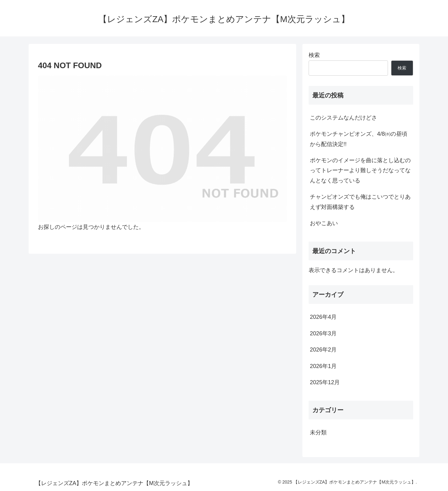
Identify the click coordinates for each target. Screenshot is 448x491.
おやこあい (324, 223)
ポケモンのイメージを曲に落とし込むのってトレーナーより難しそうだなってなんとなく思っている (360, 170)
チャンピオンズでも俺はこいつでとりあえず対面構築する (360, 202)
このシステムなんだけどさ (343, 118)
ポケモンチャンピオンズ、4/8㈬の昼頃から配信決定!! (359, 139)
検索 (314, 55)
